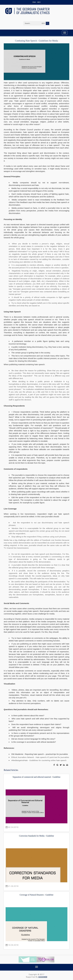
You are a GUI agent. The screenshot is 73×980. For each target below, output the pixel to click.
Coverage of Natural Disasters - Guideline (37, 895)
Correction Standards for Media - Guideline (36, 836)
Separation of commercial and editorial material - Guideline (36, 777)
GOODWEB (43, 977)
